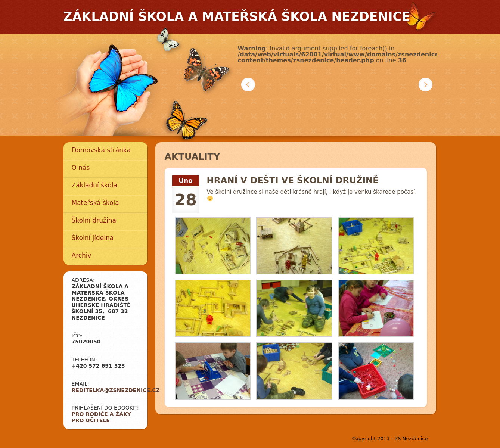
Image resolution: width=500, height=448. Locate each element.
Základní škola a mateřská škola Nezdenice (237, 17)
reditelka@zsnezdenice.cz (116, 390)
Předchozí (248, 85)
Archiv (82, 255)
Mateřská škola (95, 203)
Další (426, 85)
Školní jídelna (93, 238)
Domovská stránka (101, 150)
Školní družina (94, 220)
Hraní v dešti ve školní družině (293, 180)
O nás (81, 168)
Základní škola (94, 185)
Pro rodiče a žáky (102, 414)
